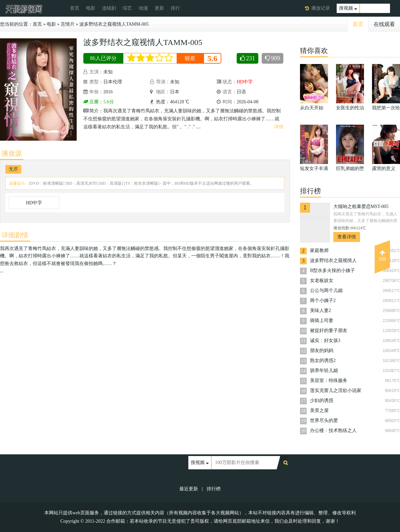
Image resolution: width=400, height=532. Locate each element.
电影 (91, 8)
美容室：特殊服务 (329, 380)
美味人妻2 (320, 310)
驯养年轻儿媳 (324, 370)
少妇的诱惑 (322, 400)
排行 (175, 8)
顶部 (382, 256)
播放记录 (321, 8)
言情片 (68, 24)
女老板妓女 (322, 280)
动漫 (143, 8)
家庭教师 (319, 250)
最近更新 (189, 489)
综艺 (127, 8)
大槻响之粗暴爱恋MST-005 (361, 206)
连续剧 (109, 8)
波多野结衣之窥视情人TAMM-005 (114, 24)
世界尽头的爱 (324, 420)
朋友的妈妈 (322, 350)
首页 (75, 8)
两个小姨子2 (323, 300)
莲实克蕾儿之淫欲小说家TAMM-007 (336, 391)
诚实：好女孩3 (325, 340)
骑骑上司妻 (322, 320)
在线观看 (384, 24)
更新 (159, 8)
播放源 (12, 153)
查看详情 (347, 237)
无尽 (13, 169)
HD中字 (34, 203)
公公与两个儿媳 (326, 290)
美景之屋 (319, 410)
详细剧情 (15, 235)
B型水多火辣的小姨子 (332, 270)
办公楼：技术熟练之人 (333, 430)
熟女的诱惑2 (323, 360)
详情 (279, 127)
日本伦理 (113, 82)
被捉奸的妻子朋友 (329, 330)
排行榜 (214, 489)
